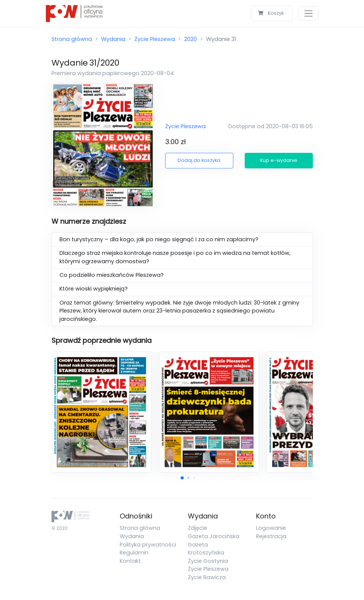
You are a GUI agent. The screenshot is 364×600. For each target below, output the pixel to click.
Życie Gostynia (208, 561)
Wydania (113, 39)
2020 (191, 39)
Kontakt (130, 561)
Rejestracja (271, 536)
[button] (182, 478)
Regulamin (134, 553)
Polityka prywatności (148, 545)
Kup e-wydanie (279, 160)
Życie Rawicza (207, 577)
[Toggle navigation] (309, 13)
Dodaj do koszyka (199, 160)
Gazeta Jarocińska (214, 536)
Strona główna (72, 39)
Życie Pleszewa (155, 39)
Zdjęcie (198, 528)
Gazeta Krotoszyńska (206, 549)
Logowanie (271, 528)
